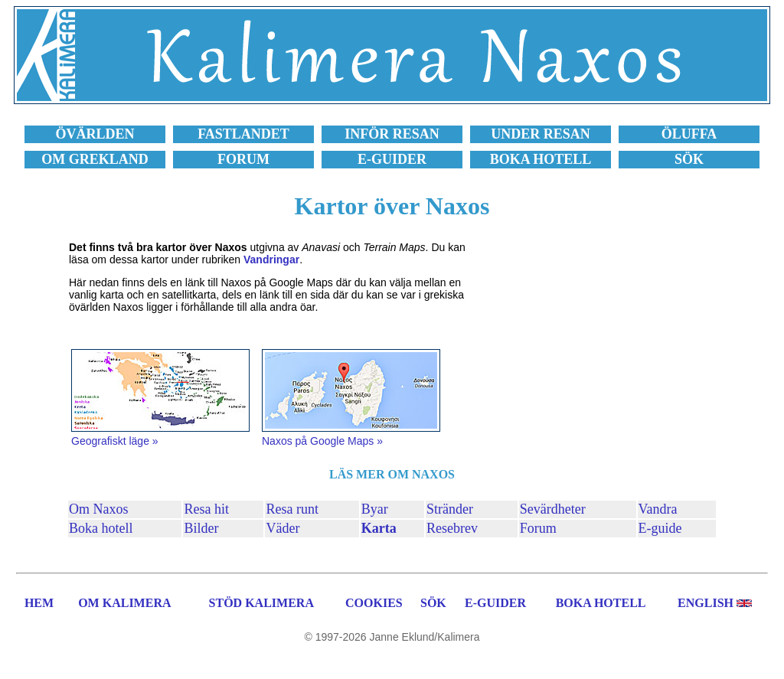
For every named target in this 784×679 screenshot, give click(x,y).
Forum (538, 528)
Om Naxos (99, 509)
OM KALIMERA (124, 603)
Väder (283, 528)
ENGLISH (706, 603)
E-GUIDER (495, 603)
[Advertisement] (593, 345)
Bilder (201, 528)
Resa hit (206, 509)
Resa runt (292, 509)
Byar (375, 509)
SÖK (433, 603)
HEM (39, 603)
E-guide (660, 528)
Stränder (450, 509)
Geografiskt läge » (115, 441)
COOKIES (374, 603)
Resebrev (452, 528)
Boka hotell (101, 528)
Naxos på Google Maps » (322, 441)
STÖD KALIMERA (261, 603)
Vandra (658, 509)
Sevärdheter (553, 509)
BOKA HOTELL (601, 603)
